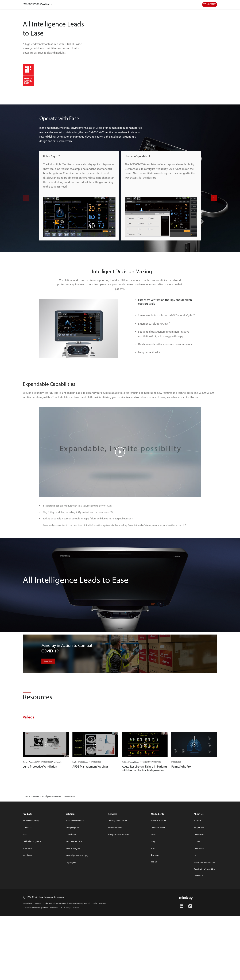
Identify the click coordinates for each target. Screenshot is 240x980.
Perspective (199, 938)
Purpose (197, 931)
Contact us (179, 3)
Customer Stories (158, 938)
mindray (30, 11)
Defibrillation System (32, 952)
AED (25, 945)
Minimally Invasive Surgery (77, 966)
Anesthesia (28, 959)
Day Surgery (71, 973)
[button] (214, 308)
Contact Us (210, 98)
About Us (151, 11)
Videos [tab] (28, 828)
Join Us (154, 972)
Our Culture (199, 959)
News (153, 945)
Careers (155, 965)
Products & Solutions (67, 11)
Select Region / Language (205, 3)
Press (153, 959)
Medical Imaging (73, 959)
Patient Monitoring (31, 931)
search (206, 10)
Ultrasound (27, 938)
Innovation (91, 11)
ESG (122, 11)
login (217, 10)
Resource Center (115, 938)
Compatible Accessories (119, 945)
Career (135, 11)
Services (108, 11)
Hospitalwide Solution (75, 931)
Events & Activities (159, 931)
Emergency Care (73, 938)
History (197, 952)
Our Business (199, 945)
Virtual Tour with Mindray (204, 973)
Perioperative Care (74, 952)
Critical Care (71, 945)
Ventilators (27, 966)
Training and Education (118, 931)
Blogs (153, 952)
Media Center (161, 3)
